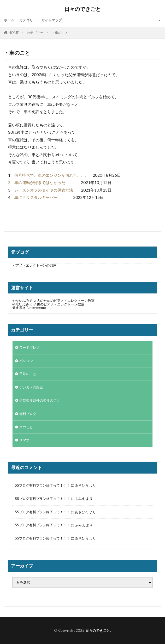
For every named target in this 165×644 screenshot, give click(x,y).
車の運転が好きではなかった (40, 182)
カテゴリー (28, 20)
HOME (14, 33)
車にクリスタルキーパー (36, 197)
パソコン (26, 361)
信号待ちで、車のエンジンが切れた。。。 (52, 175)
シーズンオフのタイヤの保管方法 (44, 190)
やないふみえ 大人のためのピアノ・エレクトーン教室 (81, 300)
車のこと (26, 427)
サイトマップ (52, 20)
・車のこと (60, 33)
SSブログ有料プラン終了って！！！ (42, 485)
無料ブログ (28, 414)
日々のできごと (82, 9)
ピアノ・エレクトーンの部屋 (34, 265)
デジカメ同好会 (31, 387)
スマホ (24, 440)
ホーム (9, 20)
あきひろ (82, 485)
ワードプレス (30, 347)
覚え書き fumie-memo (29, 308)
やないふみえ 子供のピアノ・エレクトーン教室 (48, 304)
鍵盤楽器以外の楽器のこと (40, 400)
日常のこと (28, 374)
